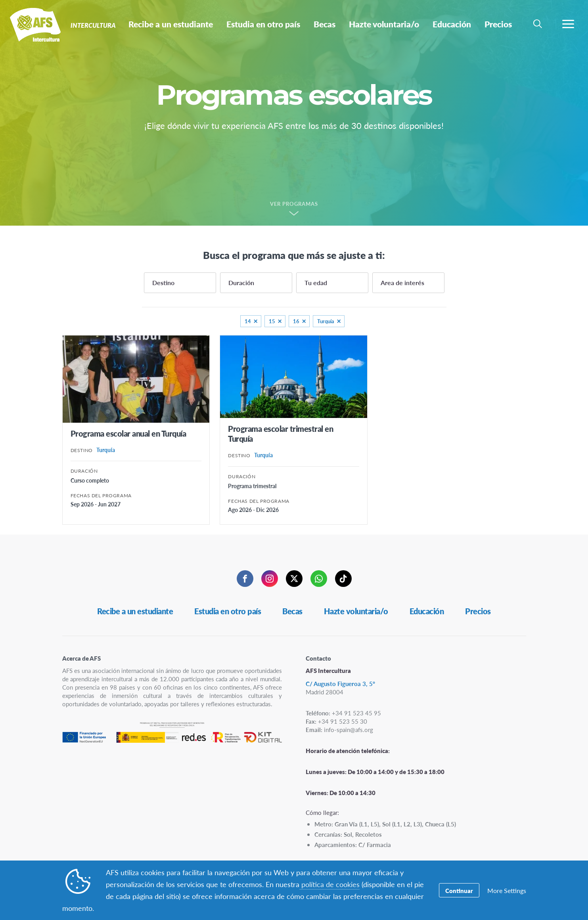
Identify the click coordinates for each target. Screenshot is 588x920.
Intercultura (35, 27)
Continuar (459, 890)
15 (272, 321)
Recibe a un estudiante (135, 611)
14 (248, 321)
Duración (241, 283)
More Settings (507, 890)
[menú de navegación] (568, 24)
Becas (292, 611)
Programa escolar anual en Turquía (128, 433)
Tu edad (316, 283)
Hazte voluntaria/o (356, 611)
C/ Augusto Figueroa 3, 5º (340, 683)
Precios (478, 611)
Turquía (326, 321)
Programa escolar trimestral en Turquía (281, 434)
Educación (427, 611)
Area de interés (402, 283)
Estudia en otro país (228, 611)
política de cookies (329, 884)
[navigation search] (538, 24)
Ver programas (294, 204)
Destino (163, 283)
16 (296, 321)
